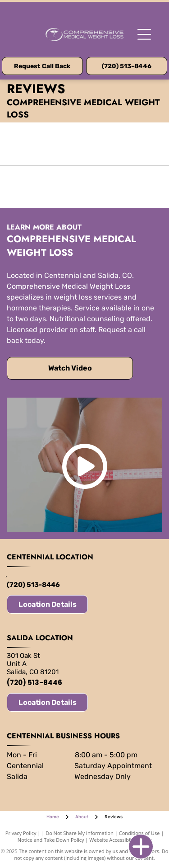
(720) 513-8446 (33, 585)
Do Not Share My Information (80, 833)
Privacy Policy (21, 833)
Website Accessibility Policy (120, 840)
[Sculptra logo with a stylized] (124, 187)
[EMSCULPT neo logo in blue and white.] (46, 187)
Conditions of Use (139, 833)
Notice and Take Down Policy (51, 840)
